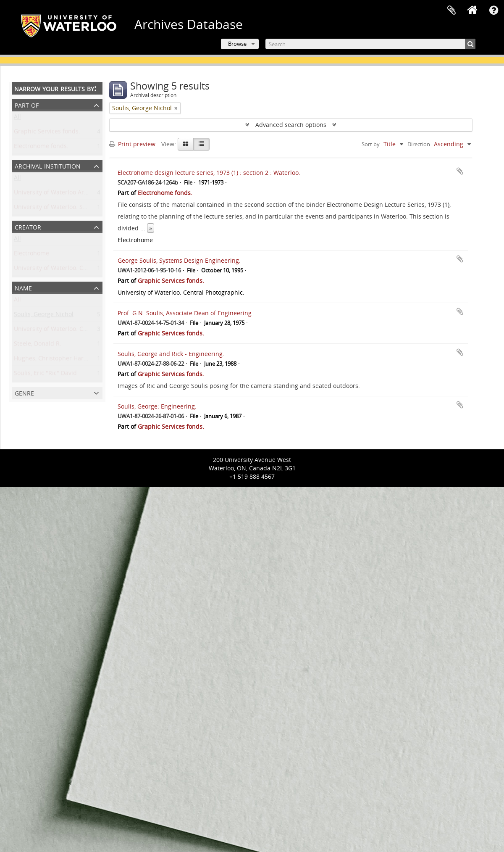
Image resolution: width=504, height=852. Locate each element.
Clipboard (451, 11)
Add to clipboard (460, 171)
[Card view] (186, 144)
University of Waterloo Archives (58, 194)
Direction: (419, 144)
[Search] (370, 44)
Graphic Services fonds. (47, 133)
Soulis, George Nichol (44, 316)
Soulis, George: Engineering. (157, 406)
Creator (28, 226)
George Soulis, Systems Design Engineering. (179, 260)
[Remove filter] (176, 108)
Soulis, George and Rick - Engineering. (171, 354)
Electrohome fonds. (41, 148)
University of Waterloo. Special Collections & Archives (89, 209)
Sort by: (371, 144)
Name (23, 287)
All (17, 118)
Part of (27, 104)
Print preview (132, 144)
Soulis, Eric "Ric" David (45, 375)
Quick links (493, 11)
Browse (237, 44)
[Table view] (201, 144)
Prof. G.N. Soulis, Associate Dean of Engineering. (185, 313)
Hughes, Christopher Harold (53, 360)
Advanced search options (291, 125)
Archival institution (48, 165)
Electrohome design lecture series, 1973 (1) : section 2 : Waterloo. (209, 173)
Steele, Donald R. (38, 345)
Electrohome (31, 255)
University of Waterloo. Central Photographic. (77, 270)
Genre (24, 392)
